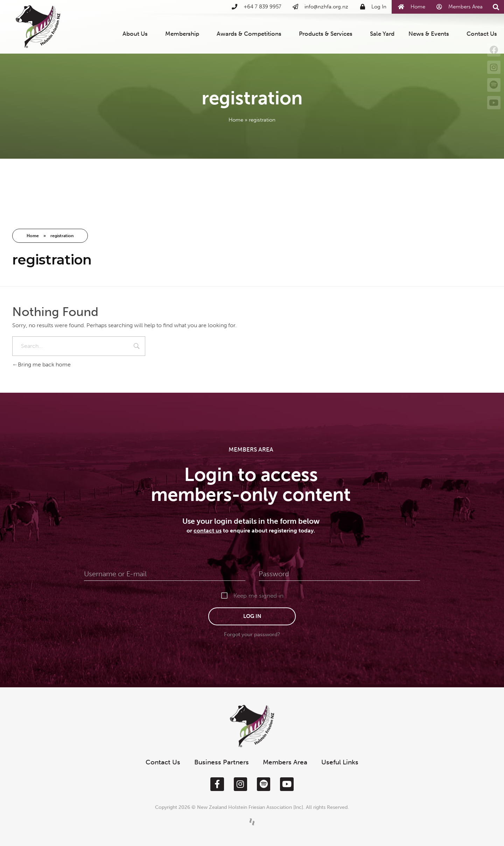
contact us (208, 531)
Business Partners (222, 762)
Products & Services (327, 34)
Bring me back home (41, 364)
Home (236, 120)
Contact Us (482, 34)
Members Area (285, 762)
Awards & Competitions (251, 34)
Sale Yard (382, 34)
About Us (137, 34)
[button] (496, 7)
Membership (184, 34)
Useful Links (340, 762)
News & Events (430, 34)
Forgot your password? (252, 634)
